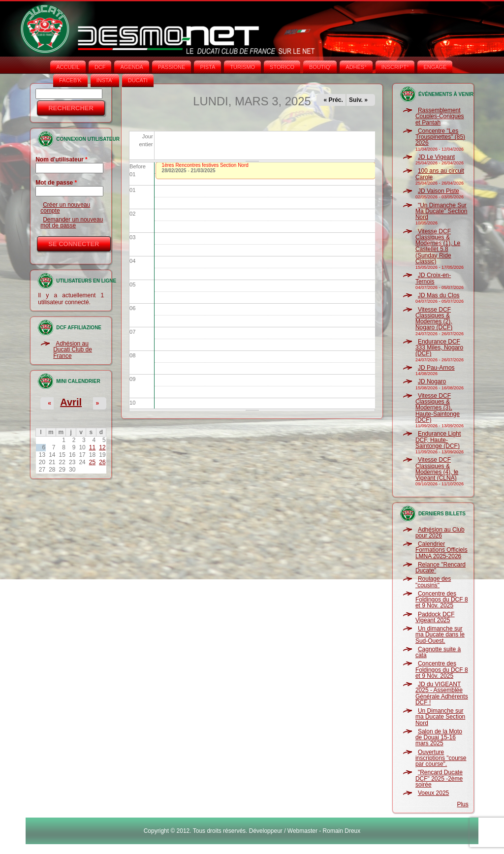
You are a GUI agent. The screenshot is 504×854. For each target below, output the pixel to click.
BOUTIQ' (320, 67)
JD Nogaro (432, 381)
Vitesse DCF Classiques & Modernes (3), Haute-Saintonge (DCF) (438, 408)
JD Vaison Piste (439, 191)
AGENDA (131, 67)
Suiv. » (358, 100)
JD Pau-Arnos (436, 368)
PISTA (207, 67)
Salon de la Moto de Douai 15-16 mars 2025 (439, 738)
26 (102, 462)
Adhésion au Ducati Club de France (73, 350)
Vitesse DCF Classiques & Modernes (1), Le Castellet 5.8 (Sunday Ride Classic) (438, 246)
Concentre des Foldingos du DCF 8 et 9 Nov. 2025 (442, 600)
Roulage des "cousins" (433, 582)
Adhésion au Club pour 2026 (440, 533)
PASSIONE (172, 67)
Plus (462, 804)
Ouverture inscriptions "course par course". (441, 758)
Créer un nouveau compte (65, 208)
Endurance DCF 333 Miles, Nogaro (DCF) (439, 348)
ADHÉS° (356, 67)
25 (92, 462)
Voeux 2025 (433, 793)
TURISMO (242, 67)
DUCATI (138, 80)
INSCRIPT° (395, 67)
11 (92, 447)
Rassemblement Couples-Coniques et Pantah (440, 116)
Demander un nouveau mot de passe (72, 222)
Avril (71, 402)
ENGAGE (435, 67)
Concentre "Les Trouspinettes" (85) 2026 (440, 137)
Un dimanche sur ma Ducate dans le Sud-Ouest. (440, 635)
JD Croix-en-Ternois (433, 278)
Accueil (68, 67)
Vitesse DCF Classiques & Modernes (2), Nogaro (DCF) (434, 319)
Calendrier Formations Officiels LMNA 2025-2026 (441, 550)
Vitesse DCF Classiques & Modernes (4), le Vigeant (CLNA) (437, 469)
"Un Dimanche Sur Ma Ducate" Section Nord (441, 211)
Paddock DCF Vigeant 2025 (435, 617)
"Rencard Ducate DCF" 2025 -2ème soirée (439, 778)
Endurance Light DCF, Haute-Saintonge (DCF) (438, 440)
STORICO (282, 67)
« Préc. (333, 100)
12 (102, 447)
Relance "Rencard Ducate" (441, 568)
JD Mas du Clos (439, 295)
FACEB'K (70, 80)
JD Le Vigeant (436, 157)
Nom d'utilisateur (62, 159)
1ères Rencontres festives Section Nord (205, 165)
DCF (100, 67)
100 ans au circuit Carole (440, 174)
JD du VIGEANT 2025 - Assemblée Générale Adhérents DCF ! (442, 693)
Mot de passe (56, 183)
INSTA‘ (105, 80)
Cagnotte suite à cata (438, 652)
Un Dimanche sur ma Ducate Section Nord (440, 717)
